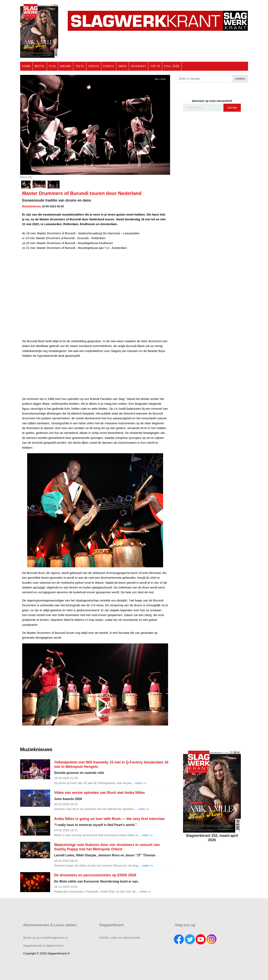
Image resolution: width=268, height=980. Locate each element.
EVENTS (109, 66)
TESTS (80, 66)
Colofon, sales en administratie (119, 938)
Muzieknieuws (32, 206)
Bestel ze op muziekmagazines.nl (45, 938)
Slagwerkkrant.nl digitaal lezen (43, 946)
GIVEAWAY (138, 66)
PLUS (52, 66)
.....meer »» (139, 783)
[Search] (204, 79)
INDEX (123, 66)
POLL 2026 (172, 66)
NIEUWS (66, 66)
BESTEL (40, 66)
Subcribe (232, 108)
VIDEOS (94, 66)
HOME (26, 66)
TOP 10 (155, 66)
